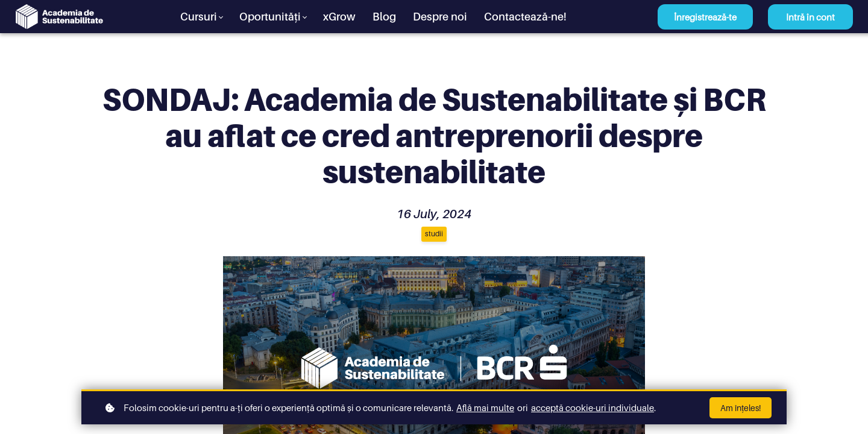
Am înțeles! (741, 408)
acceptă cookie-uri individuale (593, 407)
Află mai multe (485, 407)
